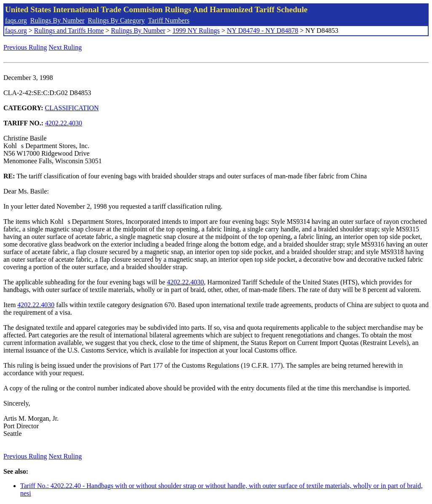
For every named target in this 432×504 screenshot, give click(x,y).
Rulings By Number (57, 20)
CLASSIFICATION (72, 108)
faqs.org (16, 20)
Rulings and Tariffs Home (69, 31)
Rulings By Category (116, 20)
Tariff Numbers (169, 20)
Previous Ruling (25, 47)
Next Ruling (65, 47)
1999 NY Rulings (196, 31)
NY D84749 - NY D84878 (263, 31)
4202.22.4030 (64, 123)
